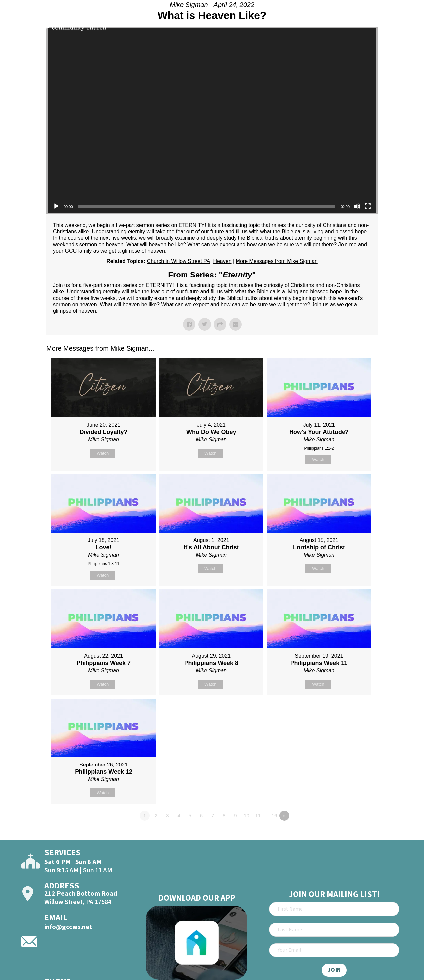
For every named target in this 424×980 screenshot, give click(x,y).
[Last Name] (334, 930)
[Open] (407, 24)
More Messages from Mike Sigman (277, 261)
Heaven (222, 261)
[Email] (334, 950)
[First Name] (334, 909)
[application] (212, 120)
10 (247, 815)
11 (258, 815)
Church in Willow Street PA (179, 261)
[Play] (56, 206)
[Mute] (357, 206)
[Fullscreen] (368, 206)
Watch (103, 453)
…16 (272, 815)
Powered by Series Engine (353, 834)
